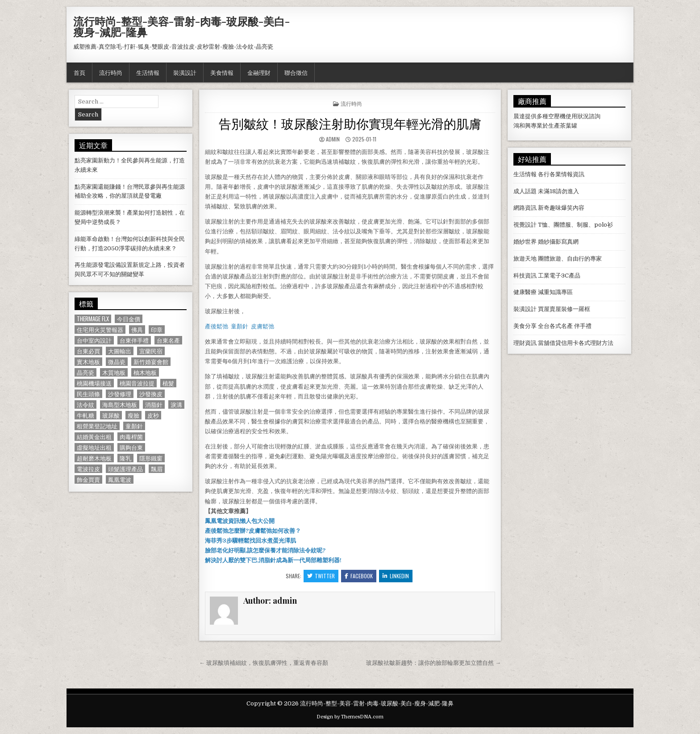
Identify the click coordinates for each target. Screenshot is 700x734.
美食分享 (525, 326)
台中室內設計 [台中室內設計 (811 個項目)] (94, 340)
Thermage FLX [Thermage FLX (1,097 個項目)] (93, 319)
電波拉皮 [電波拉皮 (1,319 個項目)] (88, 469)
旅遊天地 (525, 259)
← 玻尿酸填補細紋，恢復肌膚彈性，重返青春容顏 (264, 663)
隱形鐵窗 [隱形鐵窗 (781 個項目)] (151, 458)
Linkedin (396, 576)
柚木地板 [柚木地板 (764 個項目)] (145, 372)
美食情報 (222, 72)
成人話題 (525, 191)
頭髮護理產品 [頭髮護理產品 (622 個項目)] (125, 469)
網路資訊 (525, 208)
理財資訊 (525, 343)
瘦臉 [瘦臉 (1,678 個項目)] (133, 415)
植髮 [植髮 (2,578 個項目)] (168, 383)
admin (333, 139)
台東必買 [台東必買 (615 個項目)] (88, 351)
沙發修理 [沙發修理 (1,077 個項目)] (120, 394)
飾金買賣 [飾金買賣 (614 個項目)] (88, 479)
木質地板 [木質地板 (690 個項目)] (114, 372)
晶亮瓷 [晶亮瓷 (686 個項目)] (85, 372)
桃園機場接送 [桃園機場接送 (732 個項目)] (94, 383)
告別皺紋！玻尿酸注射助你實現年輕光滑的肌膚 (350, 123)
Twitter (321, 576)
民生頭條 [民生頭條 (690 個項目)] (88, 394)
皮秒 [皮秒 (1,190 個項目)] (153, 415)
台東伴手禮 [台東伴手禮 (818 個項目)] (134, 340)
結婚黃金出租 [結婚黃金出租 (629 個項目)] (94, 437)
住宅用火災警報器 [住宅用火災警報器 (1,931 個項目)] (100, 330)
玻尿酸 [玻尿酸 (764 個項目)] (111, 415)
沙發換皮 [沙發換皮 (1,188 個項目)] (151, 394)
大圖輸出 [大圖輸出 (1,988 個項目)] (120, 351)
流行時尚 (111, 72)
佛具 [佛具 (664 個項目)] (137, 330)
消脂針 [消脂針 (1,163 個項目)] (154, 404)
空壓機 (557, 116)
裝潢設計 (185, 72)
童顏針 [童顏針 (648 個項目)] (134, 426)
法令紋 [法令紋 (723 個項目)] (85, 404)
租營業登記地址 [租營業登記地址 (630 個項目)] (97, 426)
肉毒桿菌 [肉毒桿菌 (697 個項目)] (131, 437)
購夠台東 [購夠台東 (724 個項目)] (131, 447)
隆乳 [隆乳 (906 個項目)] (125, 458)
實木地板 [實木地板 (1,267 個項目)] (88, 362)
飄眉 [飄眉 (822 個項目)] (157, 469)
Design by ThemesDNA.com (350, 717)
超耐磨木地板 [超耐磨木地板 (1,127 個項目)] (94, 458)
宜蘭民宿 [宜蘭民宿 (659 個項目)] (151, 351)
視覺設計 (525, 225)
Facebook (359, 576)
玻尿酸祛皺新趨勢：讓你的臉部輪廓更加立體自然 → (433, 663)
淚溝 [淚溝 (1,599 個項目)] (176, 404)
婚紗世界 (525, 242)
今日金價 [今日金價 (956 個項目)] (129, 319)
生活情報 (148, 72)
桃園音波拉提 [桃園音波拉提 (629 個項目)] (137, 383)
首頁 (79, 72)
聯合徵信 (296, 72)
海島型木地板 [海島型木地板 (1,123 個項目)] (120, 404)
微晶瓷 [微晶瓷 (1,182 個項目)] (117, 362)
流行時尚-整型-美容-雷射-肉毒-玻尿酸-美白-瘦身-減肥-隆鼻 (181, 26)
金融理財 (259, 72)
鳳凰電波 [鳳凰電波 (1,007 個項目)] (120, 479)
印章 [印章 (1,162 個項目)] (157, 330)
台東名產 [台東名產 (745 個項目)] (168, 340)
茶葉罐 (569, 126)
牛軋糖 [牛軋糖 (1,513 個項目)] (85, 415)
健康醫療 (525, 292)
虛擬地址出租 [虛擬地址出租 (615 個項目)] (94, 447)
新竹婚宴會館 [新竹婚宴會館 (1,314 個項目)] (151, 362)
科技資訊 (525, 276)
